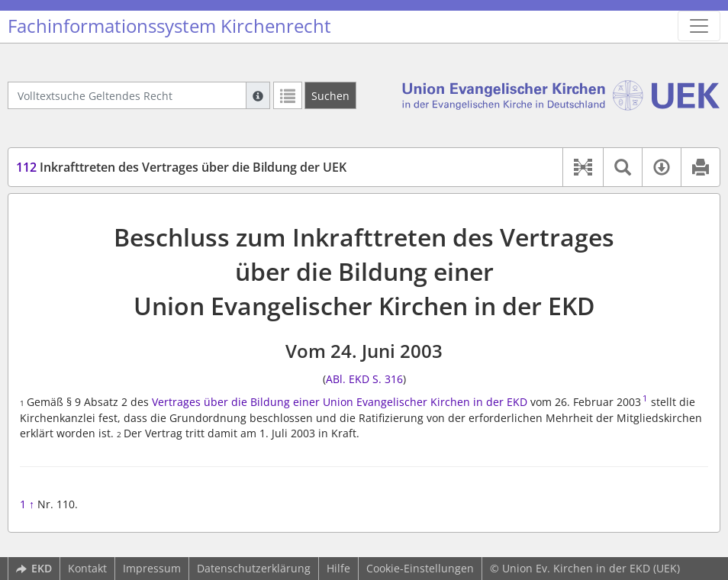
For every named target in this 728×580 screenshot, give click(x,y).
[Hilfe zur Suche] (258, 95)
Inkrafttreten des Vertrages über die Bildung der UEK (181, 167)
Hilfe (338, 568)
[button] (583, 167)
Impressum (152, 568)
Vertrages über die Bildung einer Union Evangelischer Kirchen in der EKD (340, 402)
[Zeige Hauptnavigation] (699, 26)
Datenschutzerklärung (254, 568)
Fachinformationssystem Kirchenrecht (169, 26)
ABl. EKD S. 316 (364, 379)
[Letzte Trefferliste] (288, 95)
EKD (34, 568)
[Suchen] (330, 95)
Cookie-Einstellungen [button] (420, 568)
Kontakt (87, 568)
